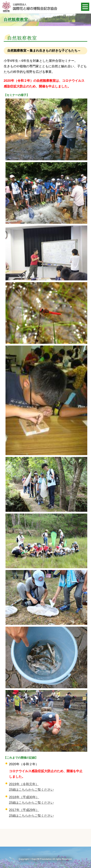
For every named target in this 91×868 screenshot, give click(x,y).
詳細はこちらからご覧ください (31, 790)
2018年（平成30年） (24, 797)
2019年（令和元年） (24, 784)
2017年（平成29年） (24, 810)
